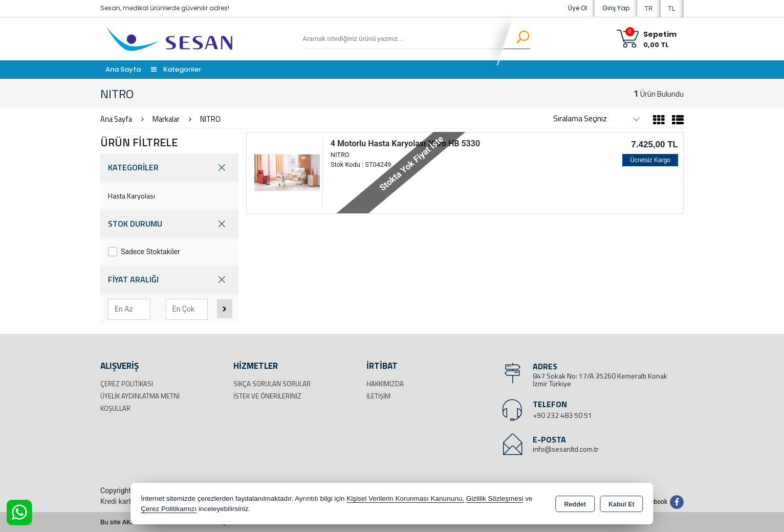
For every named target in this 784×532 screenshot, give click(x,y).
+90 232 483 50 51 (562, 415)
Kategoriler (176, 69)
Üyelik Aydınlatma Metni (140, 396)
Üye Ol (578, 8)
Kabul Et (622, 504)
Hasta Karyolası (132, 196)
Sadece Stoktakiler (144, 252)
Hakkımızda (385, 384)
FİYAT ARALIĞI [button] (169, 280)
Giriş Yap (616, 8)
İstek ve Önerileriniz (267, 396)
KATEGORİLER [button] (169, 168)
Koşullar (115, 408)
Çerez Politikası (127, 384)
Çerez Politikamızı (169, 509)
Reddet (575, 504)
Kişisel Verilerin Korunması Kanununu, (405, 498)
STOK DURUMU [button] (169, 224)
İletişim (378, 396)
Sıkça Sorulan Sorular (272, 384)
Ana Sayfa (123, 69)
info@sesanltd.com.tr (566, 449)
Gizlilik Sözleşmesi (495, 498)
